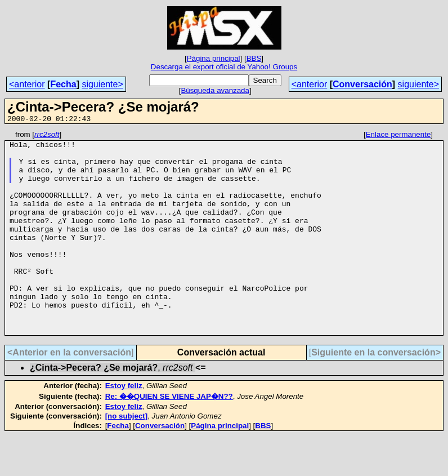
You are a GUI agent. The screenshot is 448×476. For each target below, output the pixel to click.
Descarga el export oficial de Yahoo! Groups (224, 67)
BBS (254, 58)
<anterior (27, 84)
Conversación (362, 84)
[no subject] (127, 457)
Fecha (63, 84)
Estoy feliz (124, 426)
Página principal (214, 58)
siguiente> (102, 84)
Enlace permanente (398, 136)
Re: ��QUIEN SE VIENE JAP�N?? (169, 437)
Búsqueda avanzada (215, 90)
